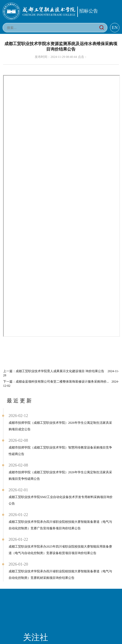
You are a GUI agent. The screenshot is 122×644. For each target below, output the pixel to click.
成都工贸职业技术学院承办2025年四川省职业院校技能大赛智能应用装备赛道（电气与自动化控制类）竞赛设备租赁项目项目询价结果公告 (60, 550)
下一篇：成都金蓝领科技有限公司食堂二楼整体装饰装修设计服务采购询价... (61, 384)
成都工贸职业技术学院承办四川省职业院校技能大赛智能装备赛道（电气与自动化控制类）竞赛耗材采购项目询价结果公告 (60, 575)
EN (115, 27)
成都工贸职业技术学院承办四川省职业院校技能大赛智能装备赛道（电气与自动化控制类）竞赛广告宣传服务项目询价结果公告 (60, 525)
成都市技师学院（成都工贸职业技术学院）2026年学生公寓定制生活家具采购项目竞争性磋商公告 (60, 476)
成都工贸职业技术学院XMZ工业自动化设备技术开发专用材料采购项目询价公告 (61, 500)
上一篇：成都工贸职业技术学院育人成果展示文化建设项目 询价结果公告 (61, 373)
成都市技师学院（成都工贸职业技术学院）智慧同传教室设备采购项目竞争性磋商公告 (60, 451)
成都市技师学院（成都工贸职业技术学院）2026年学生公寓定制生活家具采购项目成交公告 (60, 426)
